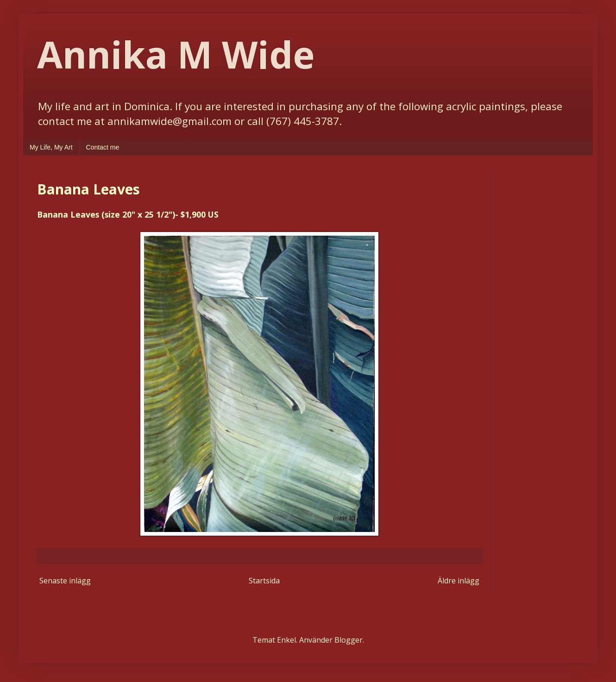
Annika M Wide (176, 54)
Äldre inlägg (459, 581)
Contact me (103, 147)
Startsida (264, 581)
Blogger (349, 640)
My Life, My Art (51, 147)
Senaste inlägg (65, 581)
